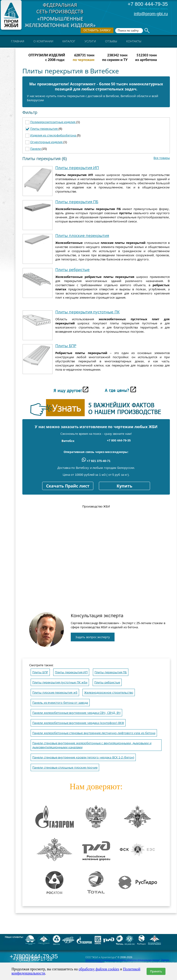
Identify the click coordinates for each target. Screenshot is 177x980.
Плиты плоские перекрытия (82, 236)
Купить (124, 486)
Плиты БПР (66, 346)
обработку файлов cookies (99, 969)
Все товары (162, 158)
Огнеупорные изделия (47, 142)
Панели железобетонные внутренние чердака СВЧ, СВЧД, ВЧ (76, 713)
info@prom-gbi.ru (151, 14)
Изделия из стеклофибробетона (54, 135)
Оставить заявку (97, 30)
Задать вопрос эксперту (93, 637)
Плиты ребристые (72, 270)
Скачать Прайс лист (68, 486)
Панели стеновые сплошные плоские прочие (65, 768)
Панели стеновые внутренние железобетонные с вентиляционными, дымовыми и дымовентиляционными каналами (92, 745)
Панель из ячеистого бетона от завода (60, 703)
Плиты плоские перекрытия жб (55, 693)
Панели (36, 149)
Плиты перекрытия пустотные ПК (87, 312)
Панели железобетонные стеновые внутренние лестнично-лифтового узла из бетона (94, 733)
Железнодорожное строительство (109, 693)
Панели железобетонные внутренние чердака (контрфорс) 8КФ (78, 723)
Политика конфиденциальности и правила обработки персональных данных (122, 960)
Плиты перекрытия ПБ (77, 202)
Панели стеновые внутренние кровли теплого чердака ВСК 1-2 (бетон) (83, 757)
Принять (156, 971)
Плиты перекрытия (44, 129)
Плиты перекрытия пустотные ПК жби (60, 682)
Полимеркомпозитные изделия (53, 122)
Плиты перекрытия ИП (77, 168)
